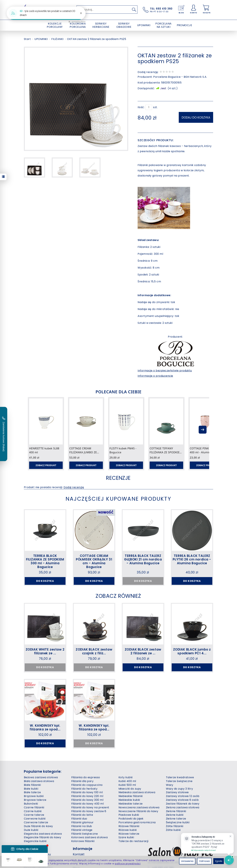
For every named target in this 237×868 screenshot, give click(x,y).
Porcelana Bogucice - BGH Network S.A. (180, 77)
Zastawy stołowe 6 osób (182, 800)
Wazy (170, 785)
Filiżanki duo (79, 819)
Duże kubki (31, 830)
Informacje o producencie (155, 376)
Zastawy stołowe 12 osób (183, 796)
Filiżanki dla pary (82, 781)
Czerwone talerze (36, 822)
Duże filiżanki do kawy (38, 826)
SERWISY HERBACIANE (101, 25)
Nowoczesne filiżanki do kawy (138, 811)
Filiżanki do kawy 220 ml (87, 796)
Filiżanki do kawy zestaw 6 (89, 811)
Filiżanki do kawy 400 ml (88, 804)
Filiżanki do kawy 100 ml (87, 792)
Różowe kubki (128, 830)
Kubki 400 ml (127, 781)
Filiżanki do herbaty (84, 789)
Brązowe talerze (35, 800)
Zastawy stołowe (177, 792)
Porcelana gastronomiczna (137, 822)
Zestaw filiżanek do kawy (183, 804)
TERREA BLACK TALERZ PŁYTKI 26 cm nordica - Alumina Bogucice (192, 560)
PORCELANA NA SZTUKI (163, 25)
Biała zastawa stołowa (39, 781)
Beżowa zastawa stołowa (41, 777)
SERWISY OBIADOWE (124, 25)
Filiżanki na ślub (82, 826)
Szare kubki (126, 837)
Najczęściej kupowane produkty (118, 499)
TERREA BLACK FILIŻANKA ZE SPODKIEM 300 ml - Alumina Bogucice (45, 561)
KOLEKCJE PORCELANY (55, 25)
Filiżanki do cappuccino (87, 785)
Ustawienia (187, 861)
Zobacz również (118, 596)
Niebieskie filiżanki (131, 796)
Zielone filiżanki (176, 811)
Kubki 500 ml (127, 785)
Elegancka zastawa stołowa (43, 834)
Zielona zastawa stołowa (183, 807)
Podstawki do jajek (131, 819)
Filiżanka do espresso (86, 777)
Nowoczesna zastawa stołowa (139, 807)
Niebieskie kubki (129, 800)
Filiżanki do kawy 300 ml (87, 800)
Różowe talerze (129, 834)
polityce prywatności (128, 864)
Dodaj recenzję (74, 487)
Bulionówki (31, 804)
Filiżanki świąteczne (85, 834)
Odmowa (204, 861)
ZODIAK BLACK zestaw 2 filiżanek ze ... (143, 651)
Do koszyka (45, 581)
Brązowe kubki (34, 796)
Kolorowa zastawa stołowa (90, 837)
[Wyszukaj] (134, 10)
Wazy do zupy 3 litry (179, 789)
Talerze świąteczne (179, 781)
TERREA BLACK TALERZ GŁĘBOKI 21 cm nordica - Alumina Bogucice (143, 560)
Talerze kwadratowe (180, 777)
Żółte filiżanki (175, 826)
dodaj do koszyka (196, 117)
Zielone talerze (176, 819)
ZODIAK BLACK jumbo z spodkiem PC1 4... (192, 651)
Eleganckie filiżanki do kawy (42, 837)
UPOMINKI (144, 25)
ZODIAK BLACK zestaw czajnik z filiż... (94, 651)
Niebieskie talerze (131, 804)
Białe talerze (32, 792)
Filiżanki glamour (82, 822)
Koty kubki (126, 777)
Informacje (83, 849)
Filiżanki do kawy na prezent (90, 807)
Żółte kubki (173, 830)
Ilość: (141, 107)
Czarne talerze (34, 815)
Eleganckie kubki (35, 841)
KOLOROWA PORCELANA (78, 25)
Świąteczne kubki (178, 822)
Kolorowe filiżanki (83, 841)
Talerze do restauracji (133, 841)
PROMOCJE (184, 25)
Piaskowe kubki (129, 815)
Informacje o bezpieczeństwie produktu (165, 371)
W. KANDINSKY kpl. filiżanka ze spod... (45, 727)
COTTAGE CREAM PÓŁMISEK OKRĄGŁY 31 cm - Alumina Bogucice (94, 561)
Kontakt (79, 854)
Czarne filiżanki (34, 807)
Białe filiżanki (32, 785)
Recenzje (118, 478)
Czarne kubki (33, 811)
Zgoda (219, 861)
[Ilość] (149, 107)
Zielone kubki (175, 815)
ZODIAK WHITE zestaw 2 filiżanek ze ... (45, 651)
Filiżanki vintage (82, 830)
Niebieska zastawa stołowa (137, 792)
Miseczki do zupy (130, 789)
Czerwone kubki (35, 819)
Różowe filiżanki (129, 826)
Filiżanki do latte (82, 815)
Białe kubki (31, 789)
